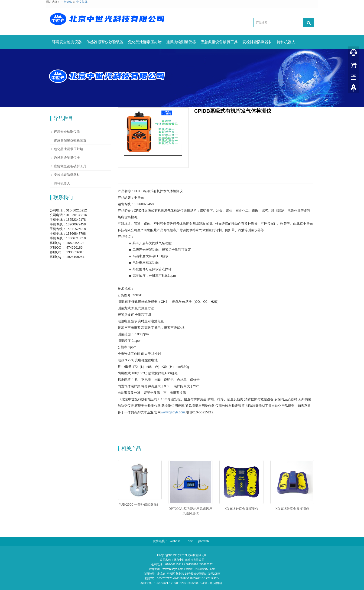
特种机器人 (286, 42)
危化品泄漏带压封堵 (145, 42)
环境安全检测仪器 (67, 42)
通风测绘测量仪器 (181, 42)
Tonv (189, 541)
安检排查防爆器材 (257, 42)
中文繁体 (82, 2)
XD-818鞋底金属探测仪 (292, 509)
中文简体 (66, 2)
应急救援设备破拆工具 (219, 42)
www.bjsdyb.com (173, 412)
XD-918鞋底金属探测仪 (241, 509)
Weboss (175, 541)
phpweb (204, 541)
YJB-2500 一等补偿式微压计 (140, 504)
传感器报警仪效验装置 (105, 42)
